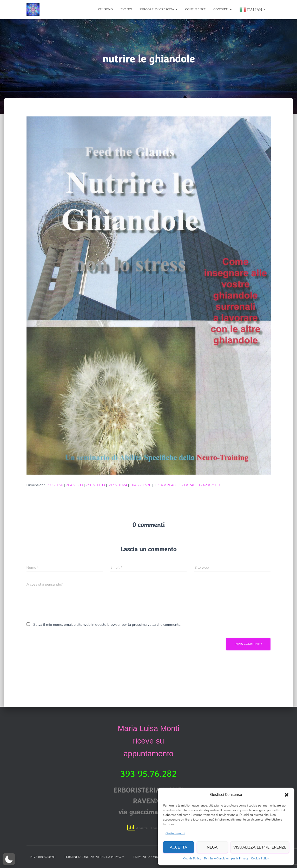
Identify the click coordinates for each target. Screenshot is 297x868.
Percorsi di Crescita (158, 9)
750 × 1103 (95, 485)
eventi (126, 9)
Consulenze (196, 9)
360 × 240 (187, 485)
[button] (287, 795)
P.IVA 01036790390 (43, 857)
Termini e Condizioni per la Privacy (226, 858)
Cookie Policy (192, 858)
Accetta (179, 847)
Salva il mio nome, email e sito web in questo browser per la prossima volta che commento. (107, 625)
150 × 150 (55, 485)
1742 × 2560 (209, 485)
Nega (212, 847)
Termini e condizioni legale (157, 857)
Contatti (223, 9)
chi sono (105, 9)
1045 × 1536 (141, 485)
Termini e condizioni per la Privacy (94, 857)
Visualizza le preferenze (260, 847)
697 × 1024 (117, 485)
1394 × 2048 (165, 485)
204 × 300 (74, 485)
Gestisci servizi (175, 833)
